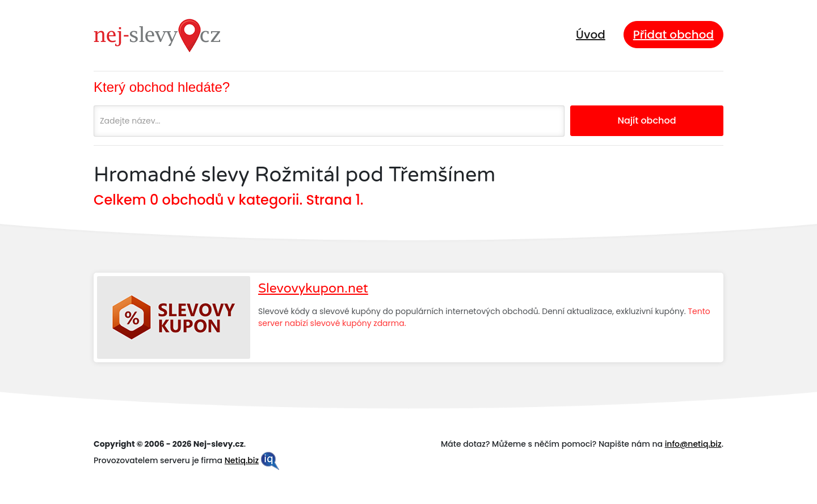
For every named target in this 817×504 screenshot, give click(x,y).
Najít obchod (647, 120)
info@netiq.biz (693, 444)
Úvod (591, 35)
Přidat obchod (673, 35)
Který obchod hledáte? (162, 87)
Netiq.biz (242, 460)
